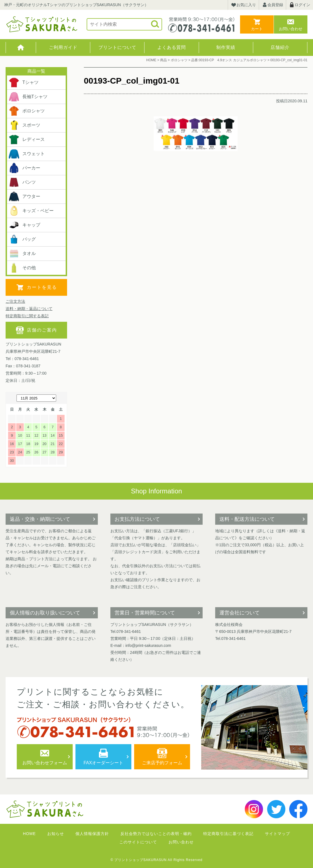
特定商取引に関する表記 (27, 316)
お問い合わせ (291, 29)
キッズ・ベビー (31, 211)
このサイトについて (138, 842)
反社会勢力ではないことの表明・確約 (156, 834)
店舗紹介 (280, 47)
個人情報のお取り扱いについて (45, 613)
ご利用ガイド (63, 47)
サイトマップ (278, 834)
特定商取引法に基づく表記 (228, 834)
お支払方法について (137, 519)
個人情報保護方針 (92, 834)
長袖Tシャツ (28, 97)
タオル (22, 254)
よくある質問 (172, 47)
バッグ (22, 239)
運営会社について (240, 613)
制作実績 (226, 47)
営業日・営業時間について (145, 613)
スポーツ (24, 125)
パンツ (22, 182)
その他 (22, 268)
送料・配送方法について (247, 519)
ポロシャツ (27, 111)
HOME (21, 48)
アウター (24, 197)
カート (257, 29)
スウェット (27, 154)
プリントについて (117, 47)
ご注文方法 (15, 301)
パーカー (24, 168)
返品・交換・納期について (40, 519)
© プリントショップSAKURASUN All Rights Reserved (157, 860)
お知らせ (56, 834)
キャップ (24, 225)
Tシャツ (23, 82)
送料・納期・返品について (29, 309)
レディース (27, 139)
